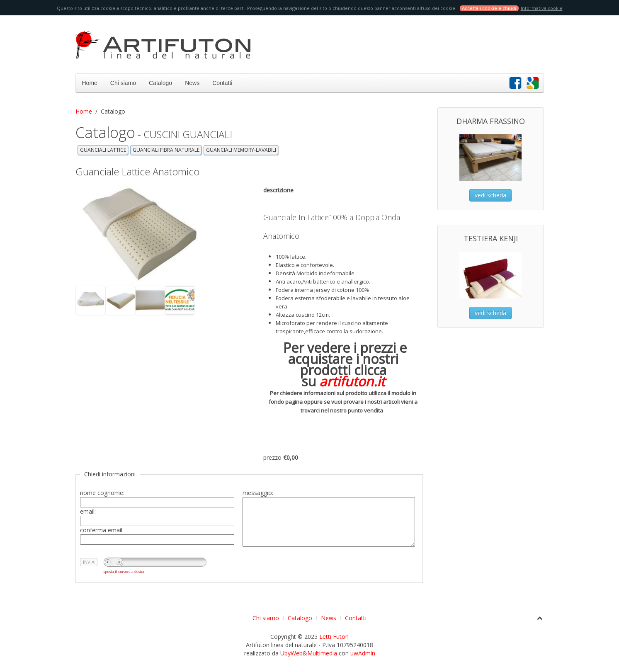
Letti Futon (334, 637)
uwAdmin (363, 653)
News (192, 83)
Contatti (222, 83)
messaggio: (258, 493)
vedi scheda (490, 195)
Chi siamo (123, 83)
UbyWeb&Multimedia (309, 653)
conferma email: (102, 530)
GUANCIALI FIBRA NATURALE (166, 150)
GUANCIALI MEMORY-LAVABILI (241, 150)
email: (88, 511)
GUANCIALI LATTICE (103, 150)
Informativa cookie (542, 8)
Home (90, 83)
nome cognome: (102, 493)
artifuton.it (352, 381)
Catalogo (160, 83)
